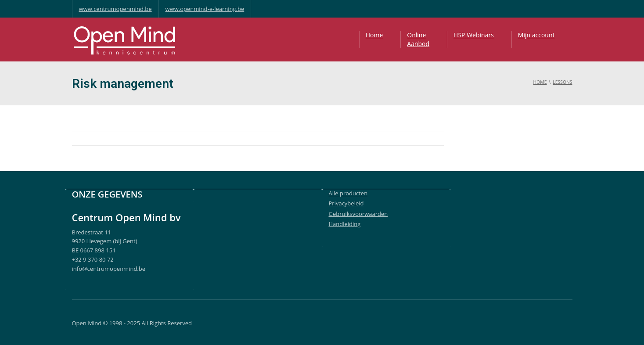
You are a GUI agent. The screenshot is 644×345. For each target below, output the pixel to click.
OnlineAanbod (418, 39)
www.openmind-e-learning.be (205, 9)
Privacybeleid (346, 203)
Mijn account (536, 35)
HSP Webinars (474, 35)
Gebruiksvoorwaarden (358, 214)
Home (374, 35)
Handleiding (345, 224)
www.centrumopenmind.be (115, 9)
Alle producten (348, 193)
